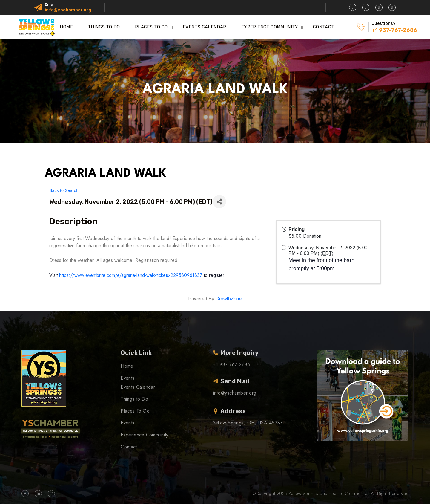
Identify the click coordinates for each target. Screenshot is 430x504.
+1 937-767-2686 (394, 30)
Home (66, 27)
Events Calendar (205, 27)
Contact (324, 27)
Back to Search (64, 190)
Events (128, 378)
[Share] (219, 202)
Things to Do (104, 27)
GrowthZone (228, 299)
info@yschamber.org (68, 10)
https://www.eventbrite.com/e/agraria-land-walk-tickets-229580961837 (131, 275)
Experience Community (270, 27)
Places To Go (151, 27)
